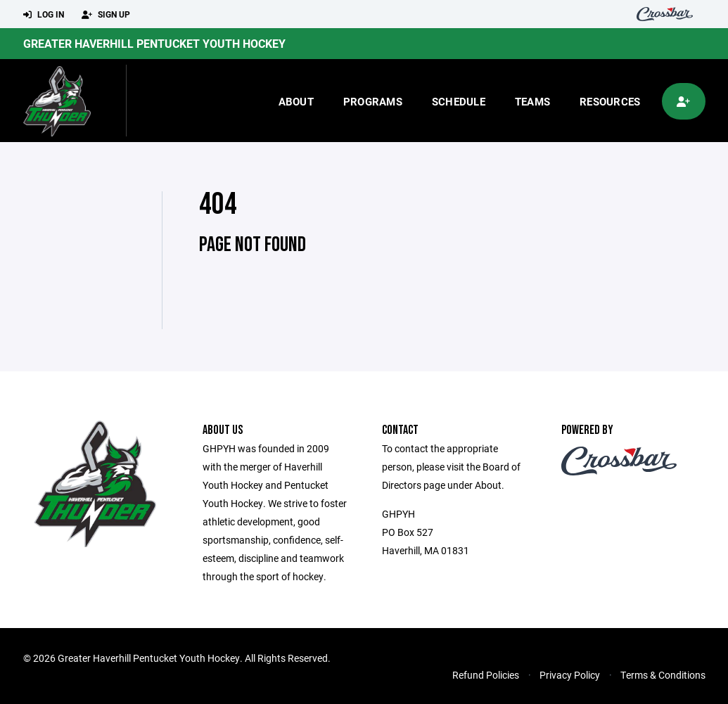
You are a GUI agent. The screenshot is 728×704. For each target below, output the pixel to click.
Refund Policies (486, 675)
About (296, 101)
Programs (373, 101)
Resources (610, 101)
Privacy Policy (570, 675)
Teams (532, 101)
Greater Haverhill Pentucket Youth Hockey (154, 43)
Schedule (459, 101)
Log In (44, 15)
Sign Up (106, 15)
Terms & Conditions (663, 675)
